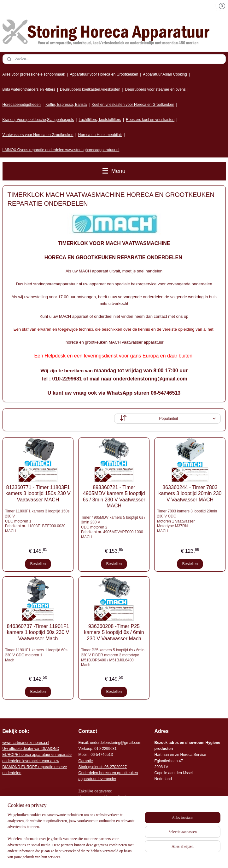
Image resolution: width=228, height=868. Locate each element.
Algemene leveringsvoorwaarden (106, 815)
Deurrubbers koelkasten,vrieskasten (90, 89)
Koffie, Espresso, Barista (66, 105)
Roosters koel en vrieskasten (150, 120)
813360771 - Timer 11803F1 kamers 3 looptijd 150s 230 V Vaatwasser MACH (38, 493)
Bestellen (38, 564)
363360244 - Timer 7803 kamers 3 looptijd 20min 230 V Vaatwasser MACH (190, 493)
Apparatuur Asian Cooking (165, 74)
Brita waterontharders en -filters (29, 89)
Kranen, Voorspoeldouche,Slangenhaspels (38, 120)
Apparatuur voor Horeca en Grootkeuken (104, 74)
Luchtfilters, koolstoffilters (100, 120)
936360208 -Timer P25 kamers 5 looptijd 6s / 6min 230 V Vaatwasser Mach (114, 632)
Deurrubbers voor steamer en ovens (155, 89)
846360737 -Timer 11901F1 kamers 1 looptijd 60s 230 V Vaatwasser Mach (38, 632)
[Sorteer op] (167, 419)
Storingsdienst (90, 767)
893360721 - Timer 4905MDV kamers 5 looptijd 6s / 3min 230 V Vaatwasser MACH (114, 497)
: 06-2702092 (114, 767)
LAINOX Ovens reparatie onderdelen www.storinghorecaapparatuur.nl (61, 150)
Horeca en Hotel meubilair (100, 135)
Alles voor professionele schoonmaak (34, 74)
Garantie (85, 761)
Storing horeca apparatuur (32, 827)
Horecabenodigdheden (22, 105)
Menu (114, 171)
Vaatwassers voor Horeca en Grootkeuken (38, 135)
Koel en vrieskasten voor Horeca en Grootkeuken (133, 105)
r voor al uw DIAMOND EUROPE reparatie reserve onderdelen (37, 761)
